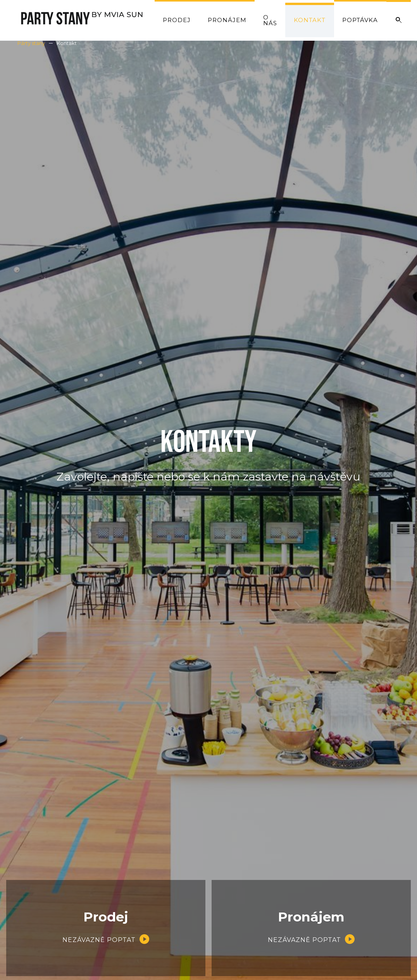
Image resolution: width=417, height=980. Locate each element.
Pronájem (227, 20)
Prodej (177, 20)
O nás (270, 20)
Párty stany (31, 43)
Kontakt (310, 20)
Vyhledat (399, 20)
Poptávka (360, 20)
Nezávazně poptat (99, 940)
